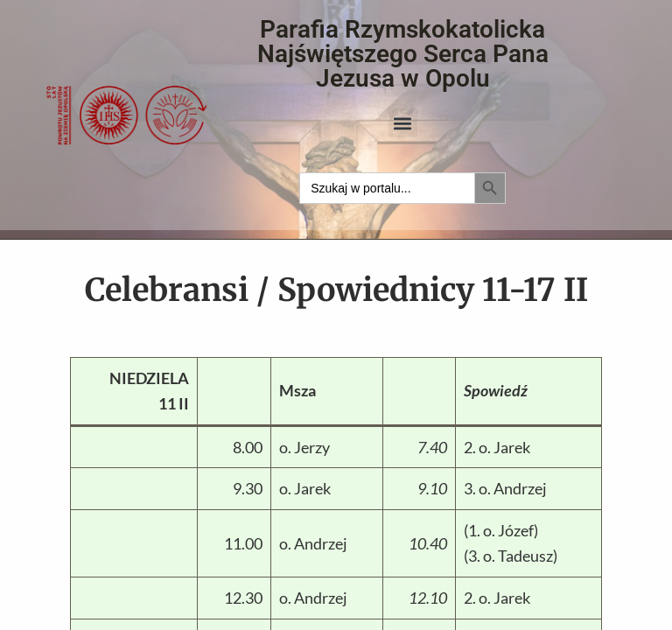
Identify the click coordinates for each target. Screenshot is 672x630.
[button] (403, 123)
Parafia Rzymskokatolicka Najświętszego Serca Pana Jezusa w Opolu (403, 54)
